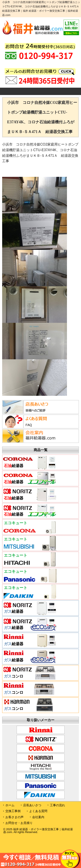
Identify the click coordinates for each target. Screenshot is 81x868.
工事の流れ (57, 805)
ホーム (10, 805)
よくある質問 (38, 811)
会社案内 (38, 817)
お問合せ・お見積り (19, 823)
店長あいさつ (32, 805)
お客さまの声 (14, 817)
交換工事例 (13, 811)
